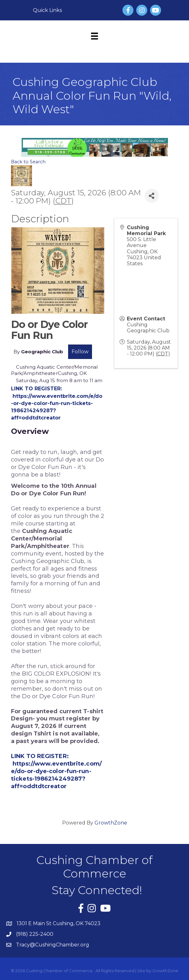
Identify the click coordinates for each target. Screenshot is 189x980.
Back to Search (28, 162)
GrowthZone (111, 823)
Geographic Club (42, 352)
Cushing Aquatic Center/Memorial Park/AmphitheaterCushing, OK (54, 370)
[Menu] (94, 36)
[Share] (152, 196)
